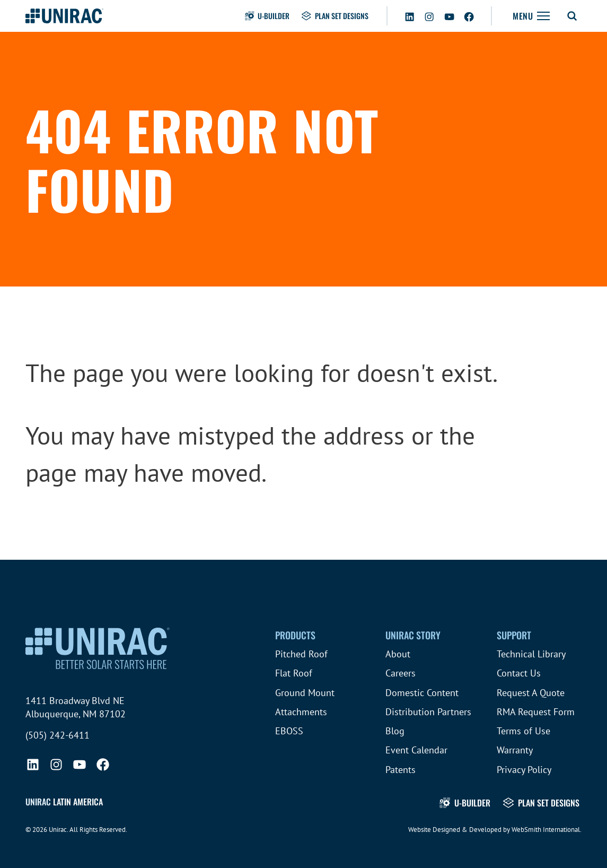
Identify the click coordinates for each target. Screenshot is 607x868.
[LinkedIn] (410, 15)
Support (514, 635)
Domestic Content (422, 693)
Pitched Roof (301, 654)
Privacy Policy (524, 770)
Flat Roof (294, 673)
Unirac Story (413, 635)
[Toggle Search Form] (572, 16)
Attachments (301, 712)
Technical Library (531, 654)
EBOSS (289, 731)
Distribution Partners (428, 712)
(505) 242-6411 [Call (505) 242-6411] (58, 735)
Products (295, 635)
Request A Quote (531, 693)
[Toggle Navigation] (531, 16)
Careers (401, 673)
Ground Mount (305, 693)
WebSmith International (546, 830)
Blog (395, 731)
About (398, 654)
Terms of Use (524, 731)
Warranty (515, 750)
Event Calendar (416, 750)
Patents (401, 770)
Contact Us (519, 673)
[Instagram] (429, 15)
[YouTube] (449, 15)
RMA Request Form (536, 712)
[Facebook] (469, 15)
